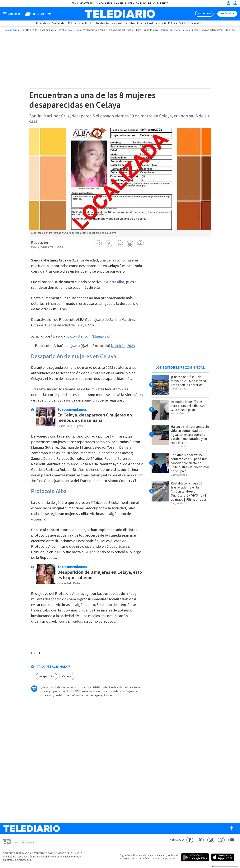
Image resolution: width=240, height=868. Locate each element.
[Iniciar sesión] (228, 3)
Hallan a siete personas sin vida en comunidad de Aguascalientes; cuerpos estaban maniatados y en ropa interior (190, 435)
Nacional (117, 23)
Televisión (196, 23)
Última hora (43, 23)
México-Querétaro (171, 30)
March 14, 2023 (123, 346)
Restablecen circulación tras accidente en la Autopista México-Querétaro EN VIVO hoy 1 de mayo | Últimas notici (189, 491)
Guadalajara (104, 3)
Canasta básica (48, 30)
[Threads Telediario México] (221, 840)
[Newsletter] (235, 4)
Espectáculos (86, 23)
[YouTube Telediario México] (232, 840)
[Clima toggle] (37, 14)
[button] (98, 244)
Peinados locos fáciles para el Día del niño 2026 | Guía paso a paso (189, 406)
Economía (160, 23)
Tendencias (103, 23)
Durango (163, 3)
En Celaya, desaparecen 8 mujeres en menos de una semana (95, 418)
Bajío (152, 3)
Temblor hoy (65, 30)
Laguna (119, 3)
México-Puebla (190, 30)
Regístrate (227, 14)
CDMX (75, 3)
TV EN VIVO (205, 14)
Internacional (145, 23)
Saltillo (141, 3)
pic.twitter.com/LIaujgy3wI (89, 336)
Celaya (67, 676)
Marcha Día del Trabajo (121, 30)
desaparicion (47, 676)
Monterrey (87, 3)
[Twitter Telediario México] (200, 840)
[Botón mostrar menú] (12, 14)
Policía (72, 23)
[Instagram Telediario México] (211, 840)
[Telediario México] (120, 14)
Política (172, 23)
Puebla (130, 3)
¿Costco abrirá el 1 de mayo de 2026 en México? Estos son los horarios (189, 381)
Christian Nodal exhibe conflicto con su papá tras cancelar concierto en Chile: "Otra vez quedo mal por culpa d (190, 463)
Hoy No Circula (29, 30)
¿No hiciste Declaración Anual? (91, 30)
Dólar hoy (231, 30)
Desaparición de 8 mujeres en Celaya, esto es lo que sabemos (100, 575)
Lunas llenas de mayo (147, 30)
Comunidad (59, 23)
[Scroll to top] (231, 828)
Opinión (183, 23)
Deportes (129, 23)
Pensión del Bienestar (212, 30)
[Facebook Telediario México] (190, 840)
